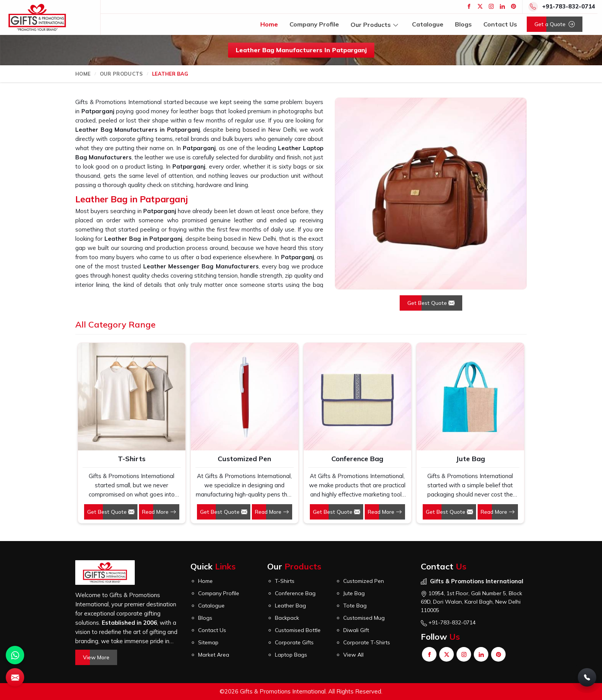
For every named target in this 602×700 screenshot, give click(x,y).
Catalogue (428, 24)
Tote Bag (355, 606)
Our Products (375, 24)
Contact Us (500, 24)
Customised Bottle (298, 630)
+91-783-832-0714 (569, 6)
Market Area (214, 655)
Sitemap (208, 642)
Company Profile (314, 24)
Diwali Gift (356, 630)
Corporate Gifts (294, 642)
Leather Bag (290, 606)
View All (353, 655)
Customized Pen (244, 459)
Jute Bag (470, 459)
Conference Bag (357, 459)
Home (269, 24)
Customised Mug (364, 618)
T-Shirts (132, 459)
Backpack (287, 618)
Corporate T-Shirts (367, 642)
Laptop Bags (291, 655)
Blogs (463, 24)
